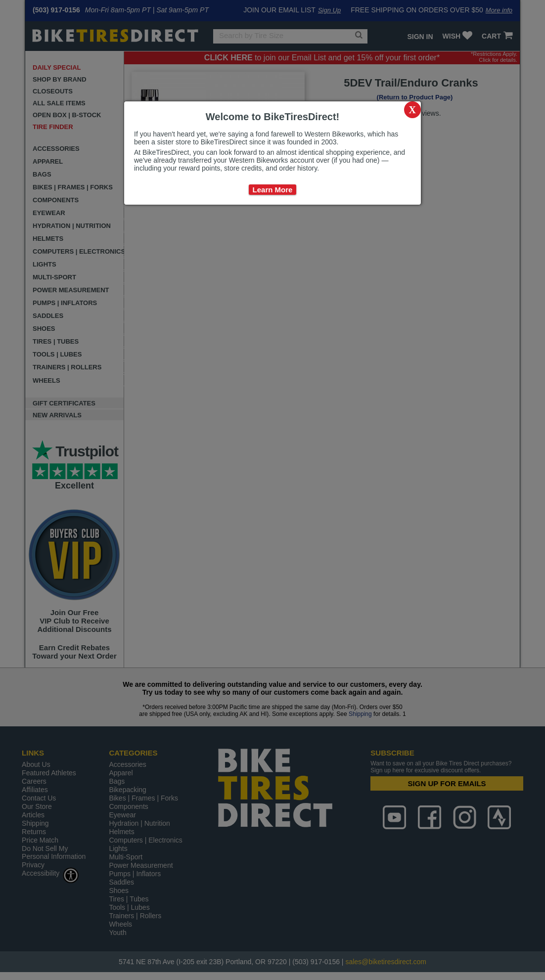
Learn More (273, 190)
